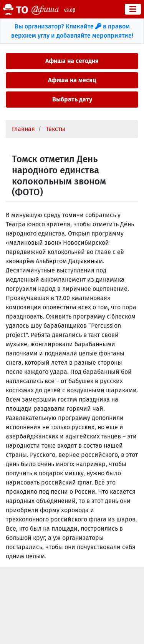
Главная (23, 129)
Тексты (55, 129)
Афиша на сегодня (72, 61)
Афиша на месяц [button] (72, 80)
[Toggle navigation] (133, 9)
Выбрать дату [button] (72, 99)
